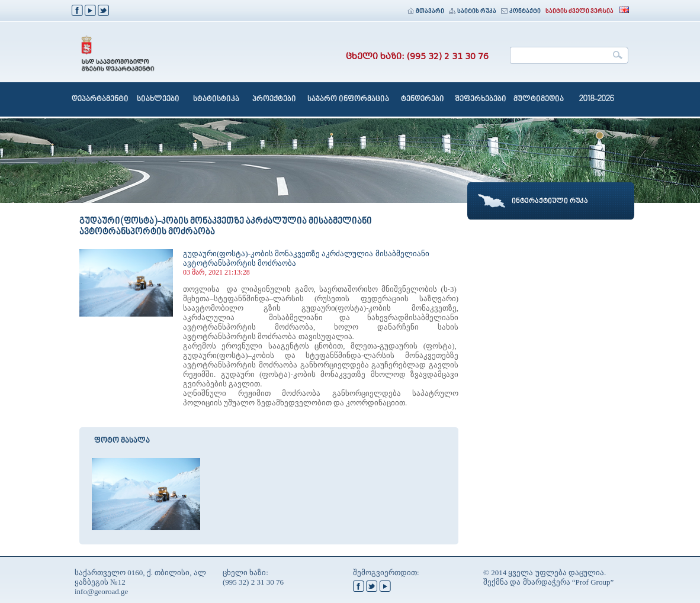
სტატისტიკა (216, 99)
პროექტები (274, 99)
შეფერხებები (481, 99)
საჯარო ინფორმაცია (348, 99)
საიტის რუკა (473, 12)
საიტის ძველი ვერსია (579, 12)
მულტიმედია (539, 99)
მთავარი (426, 12)
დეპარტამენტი (100, 99)
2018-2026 (597, 99)
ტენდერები (423, 99)
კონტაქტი (521, 12)
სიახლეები (158, 99)
